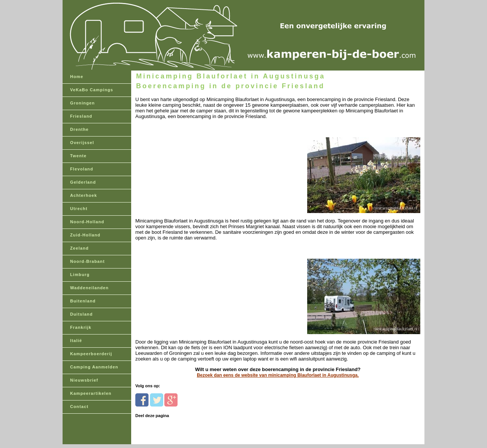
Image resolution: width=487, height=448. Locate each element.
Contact (79, 407)
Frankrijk (81, 327)
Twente (78, 156)
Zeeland (79, 248)
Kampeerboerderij (91, 354)
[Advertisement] (187, 166)
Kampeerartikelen (91, 393)
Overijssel (82, 143)
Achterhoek (84, 195)
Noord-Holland (87, 222)
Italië (76, 341)
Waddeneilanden (89, 288)
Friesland (81, 116)
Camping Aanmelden (94, 367)
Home (77, 77)
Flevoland (82, 169)
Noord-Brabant (87, 261)
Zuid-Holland (85, 235)
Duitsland (81, 314)
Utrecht (79, 209)
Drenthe (79, 129)
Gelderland (83, 182)
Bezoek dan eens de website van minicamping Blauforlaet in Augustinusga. (278, 375)
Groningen (83, 103)
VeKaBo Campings (92, 90)
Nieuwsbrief (84, 380)
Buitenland (83, 301)
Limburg (80, 275)
